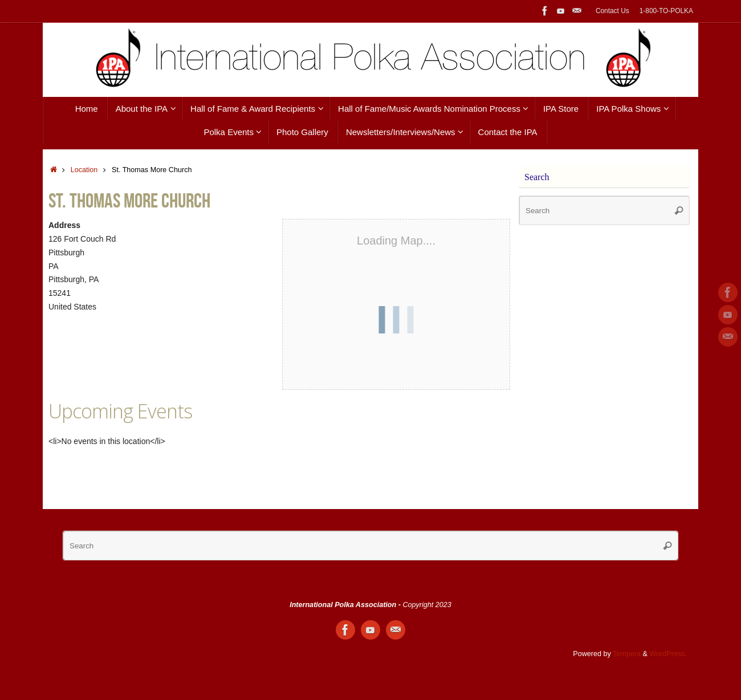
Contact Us (612, 11)
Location (84, 170)
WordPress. (668, 654)
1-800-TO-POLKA (666, 11)
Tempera (627, 654)
